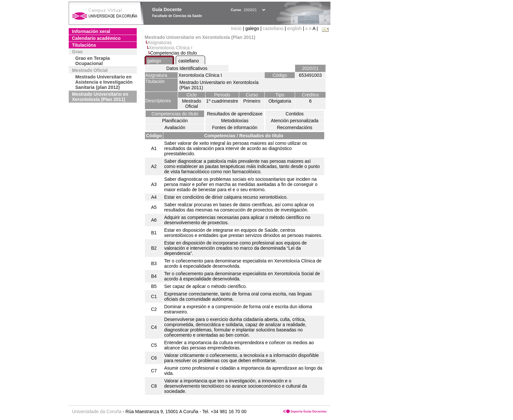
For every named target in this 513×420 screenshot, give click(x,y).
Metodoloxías (235, 121)
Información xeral (91, 31)
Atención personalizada (295, 121)
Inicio (237, 28)
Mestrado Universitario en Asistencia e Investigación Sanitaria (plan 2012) (104, 82)
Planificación (175, 121)
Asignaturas (160, 42)
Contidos (295, 114)
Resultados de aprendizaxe (235, 114)
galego (154, 61)
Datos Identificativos (187, 68)
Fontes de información (235, 127)
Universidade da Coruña (97, 412)
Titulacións (84, 45)
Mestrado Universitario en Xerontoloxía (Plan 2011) (100, 97)
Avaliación (175, 127)
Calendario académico (96, 38)
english (294, 28)
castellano (273, 28)
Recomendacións (294, 127)
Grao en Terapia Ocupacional (93, 61)
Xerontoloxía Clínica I (171, 48)
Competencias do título (175, 114)
